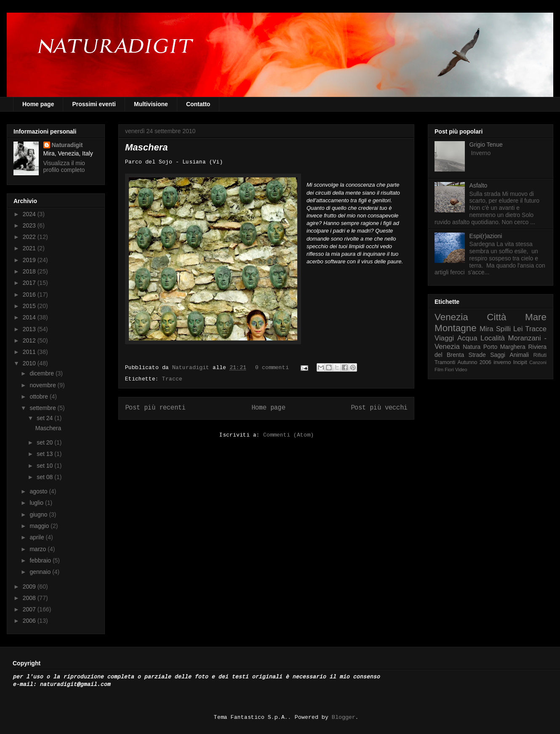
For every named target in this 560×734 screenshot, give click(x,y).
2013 (30, 329)
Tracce (172, 379)
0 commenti (272, 368)
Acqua (467, 338)
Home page (38, 104)
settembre (43, 408)
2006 (30, 621)
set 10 (45, 466)
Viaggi (444, 338)
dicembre (42, 373)
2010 (30, 363)
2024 (30, 214)
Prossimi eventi (94, 104)
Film (439, 370)
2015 (30, 306)
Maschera (147, 147)
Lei (518, 329)
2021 (30, 248)
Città (496, 317)
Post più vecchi (379, 408)
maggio (40, 526)
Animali (519, 355)
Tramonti (445, 362)
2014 (30, 317)
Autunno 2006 (475, 362)
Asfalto (479, 185)
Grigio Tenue (486, 145)
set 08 (45, 477)
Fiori (449, 370)
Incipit (520, 362)
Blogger (344, 717)
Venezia (451, 317)
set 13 (45, 454)
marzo (39, 549)
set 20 (45, 442)
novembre (43, 385)
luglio (37, 503)
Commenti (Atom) (288, 435)
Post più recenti (155, 408)
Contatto (198, 104)
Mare (536, 317)
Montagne (456, 328)
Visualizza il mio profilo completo (64, 166)
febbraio (41, 560)
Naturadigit (192, 368)
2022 (30, 237)
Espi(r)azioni (486, 236)
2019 (30, 260)
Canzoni (538, 362)
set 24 (45, 418)
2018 (30, 271)
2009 (30, 587)
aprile (37, 537)
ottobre (39, 396)
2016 (30, 295)
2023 (30, 225)
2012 (30, 340)
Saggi (498, 355)
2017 (30, 283)
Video (461, 370)
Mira (487, 329)
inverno (502, 362)
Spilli (503, 329)
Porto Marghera (504, 347)
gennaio (41, 572)
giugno (39, 514)
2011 (30, 352)
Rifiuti (540, 355)
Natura (472, 347)
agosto (39, 491)
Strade (477, 355)
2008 (30, 598)
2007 (30, 609)
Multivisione (151, 104)
